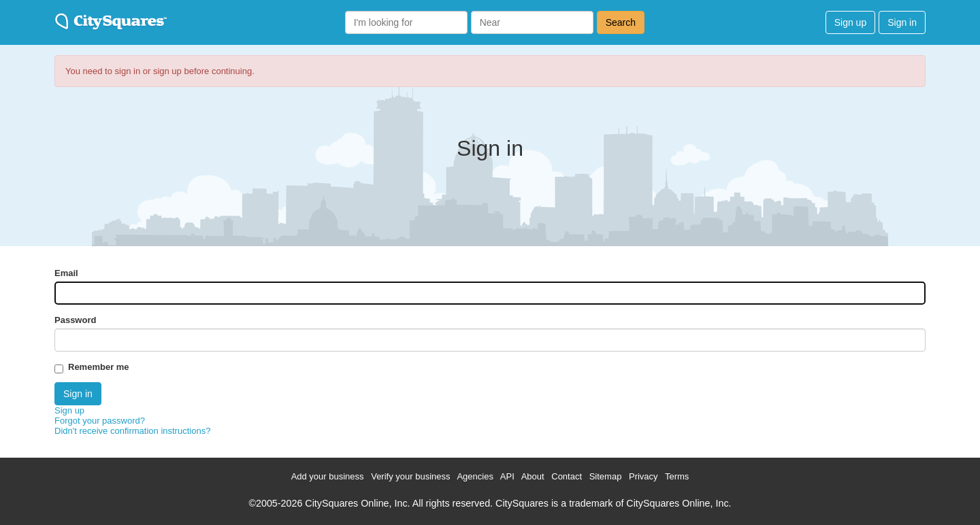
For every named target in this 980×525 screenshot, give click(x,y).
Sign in (902, 22)
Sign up (850, 22)
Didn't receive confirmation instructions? (132, 431)
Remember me (99, 367)
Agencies (475, 476)
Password (75, 320)
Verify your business (410, 476)
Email (66, 273)
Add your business (328, 476)
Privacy (643, 476)
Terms (677, 476)
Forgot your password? (100, 421)
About (533, 476)
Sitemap (606, 476)
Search (621, 22)
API (507, 476)
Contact (567, 476)
